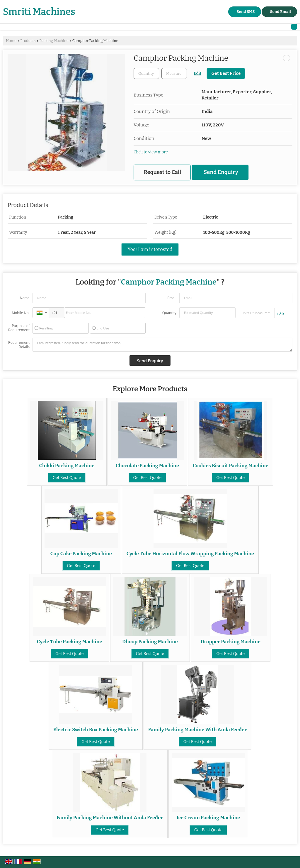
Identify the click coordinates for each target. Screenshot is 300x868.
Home (11, 41)
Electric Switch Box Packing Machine (96, 730)
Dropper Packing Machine (231, 642)
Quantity (169, 313)
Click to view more (151, 152)
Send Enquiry (221, 172)
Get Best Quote (67, 478)
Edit (197, 73)
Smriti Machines (39, 12)
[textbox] (174, 73)
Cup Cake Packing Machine (81, 554)
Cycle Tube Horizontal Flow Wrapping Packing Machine (190, 554)
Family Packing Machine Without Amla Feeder (110, 818)
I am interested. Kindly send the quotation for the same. (162, 345)
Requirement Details (19, 345)
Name (25, 298)
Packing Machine (54, 41)
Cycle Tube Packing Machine (70, 642)
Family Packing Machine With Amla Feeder (198, 730)
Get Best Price (226, 73)
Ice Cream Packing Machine (208, 818)
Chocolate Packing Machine (148, 466)
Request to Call (163, 172)
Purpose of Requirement (19, 328)
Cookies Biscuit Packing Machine (231, 466)
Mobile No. (21, 313)
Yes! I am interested (150, 249)
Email (172, 298)
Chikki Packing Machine (67, 466)
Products (28, 41)
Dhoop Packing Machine (150, 642)
